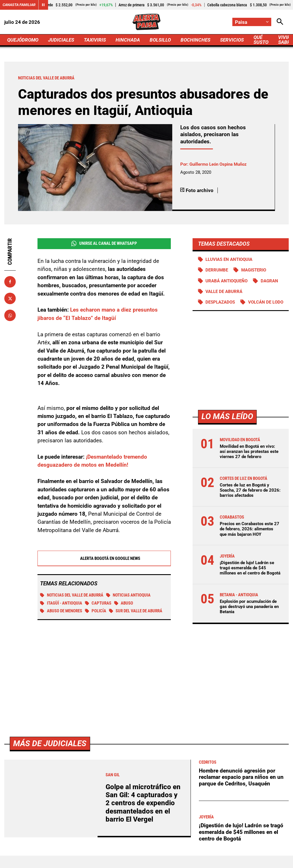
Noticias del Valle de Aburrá (72, 595)
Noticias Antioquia (128, 595)
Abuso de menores (61, 611)
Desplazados (220, 302)
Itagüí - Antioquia (61, 603)
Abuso (124, 603)
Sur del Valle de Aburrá (136, 611)
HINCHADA (128, 40)
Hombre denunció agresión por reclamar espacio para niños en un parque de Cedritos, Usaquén (241, 777)
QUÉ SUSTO (261, 40)
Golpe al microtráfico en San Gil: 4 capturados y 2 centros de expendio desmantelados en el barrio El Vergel (143, 803)
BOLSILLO (160, 40)
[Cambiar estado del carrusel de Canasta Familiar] (43, 5)
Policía (96, 611)
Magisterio (254, 270)
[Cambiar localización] (252, 22)
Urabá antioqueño (226, 281)
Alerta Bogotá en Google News (104, 558)
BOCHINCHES (195, 40)
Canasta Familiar (19, 5)
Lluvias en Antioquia (229, 259)
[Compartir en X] (10, 298)
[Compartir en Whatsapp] (10, 315)
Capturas (98, 603)
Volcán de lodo (266, 302)
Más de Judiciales (50, 743)
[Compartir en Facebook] (10, 282)
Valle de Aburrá (224, 292)
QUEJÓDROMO (23, 40)
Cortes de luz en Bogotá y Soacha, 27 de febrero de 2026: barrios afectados (250, 490)
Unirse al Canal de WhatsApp (104, 244)
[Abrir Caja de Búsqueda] (280, 22)
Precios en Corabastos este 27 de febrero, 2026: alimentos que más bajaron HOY (250, 529)
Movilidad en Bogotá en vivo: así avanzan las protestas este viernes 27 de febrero (249, 451)
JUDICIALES (61, 40)
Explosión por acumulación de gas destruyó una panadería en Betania (249, 607)
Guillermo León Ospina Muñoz (218, 164)
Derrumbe (217, 270)
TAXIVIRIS (95, 40)
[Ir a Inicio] (146, 22)
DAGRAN (269, 281)
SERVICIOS (232, 40)
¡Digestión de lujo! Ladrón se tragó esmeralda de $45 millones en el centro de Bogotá (250, 568)
